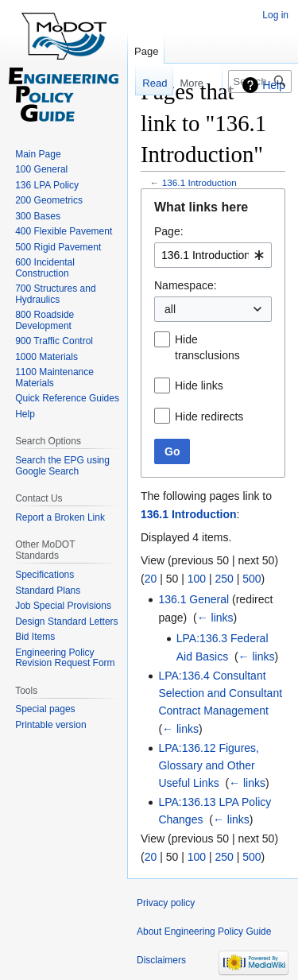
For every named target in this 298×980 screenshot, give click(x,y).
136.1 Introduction (199, 182)
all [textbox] (170, 309)
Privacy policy (166, 903)
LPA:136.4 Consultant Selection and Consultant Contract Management (220, 693)
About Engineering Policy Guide (204, 932)
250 (224, 579)
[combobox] (213, 255)
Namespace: (186, 285)
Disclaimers (161, 960)
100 (197, 579)
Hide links (199, 385)
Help (274, 85)
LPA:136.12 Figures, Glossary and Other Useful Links (209, 766)
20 (151, 579)
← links (215, 618)
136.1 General (194, 599)
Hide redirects (209, 416)
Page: (169, 231)
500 (252, 579)
